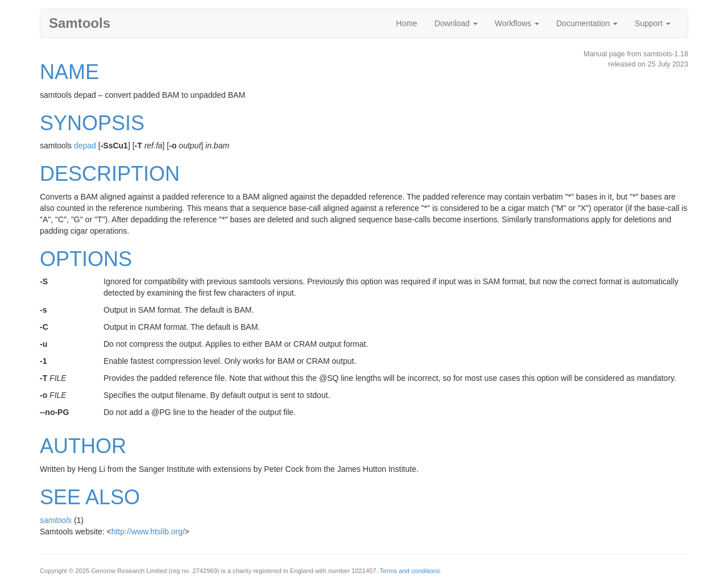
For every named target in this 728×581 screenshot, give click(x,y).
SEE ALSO (90, 497)
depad (85, 146)
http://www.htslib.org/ (148, 532)
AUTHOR (83, 446)
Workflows (517, 23)
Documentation (587, 23)
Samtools (80, 23)
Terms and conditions (410, 571)
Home (406, 23)
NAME (69, 72)
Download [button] (456, 23)
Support (653, 23)
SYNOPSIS (92, 123)
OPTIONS (86, 259)
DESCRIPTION (110, 174)
